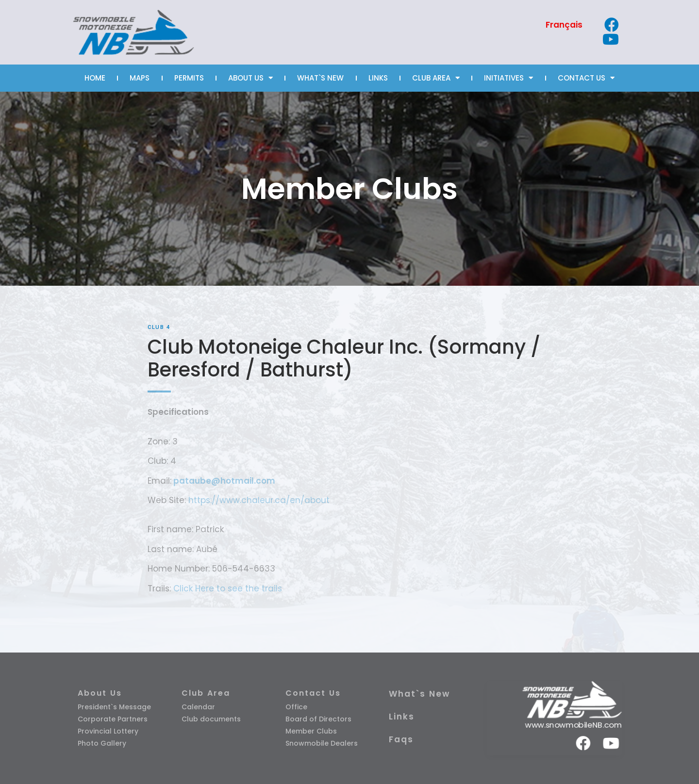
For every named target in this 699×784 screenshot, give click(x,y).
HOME (95, 78)
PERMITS (189, 78)
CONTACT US (586, 78)
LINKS (378, 78)
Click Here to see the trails (228, 588)
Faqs (401, 739)
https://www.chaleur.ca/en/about (258, 500)
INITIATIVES (508, 78)
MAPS (140, 78)
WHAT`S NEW (320, 78)
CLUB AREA (436, 78)
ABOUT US (250, 78)
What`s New (419, 694)
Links (402, 717)
